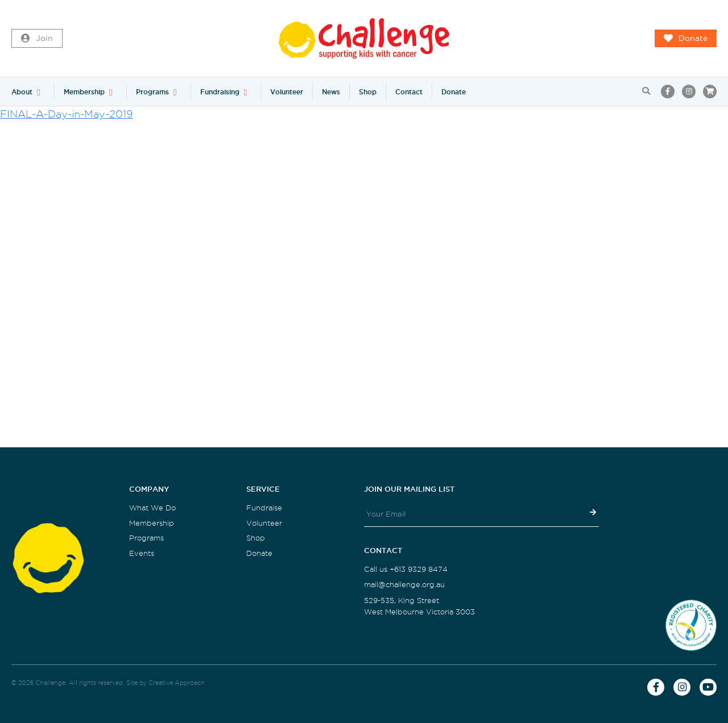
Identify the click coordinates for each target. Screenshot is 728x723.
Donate (686, 39)
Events (142, 553)
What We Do (152, 508)
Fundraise (264, 508)
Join (37, 39)
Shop (368, 92)
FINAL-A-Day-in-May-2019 (67, 114)
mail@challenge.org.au (404, 585)
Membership (84, 92)
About (22, 92)
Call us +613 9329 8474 (406, 569)
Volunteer (287, 92)
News (331, 92)
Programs (152, 92)
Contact (409, 92)
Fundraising (220, 92)
